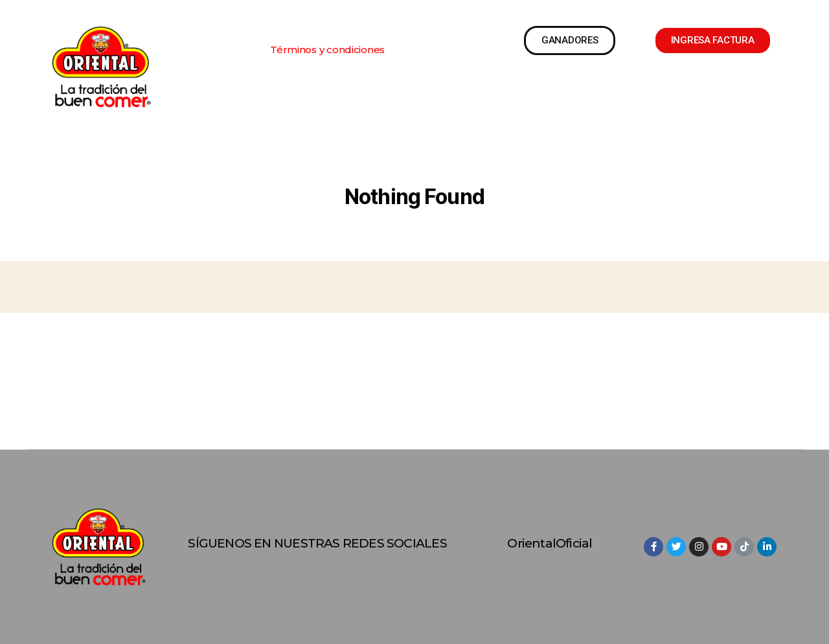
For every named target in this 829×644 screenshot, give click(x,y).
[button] (327, 50)
